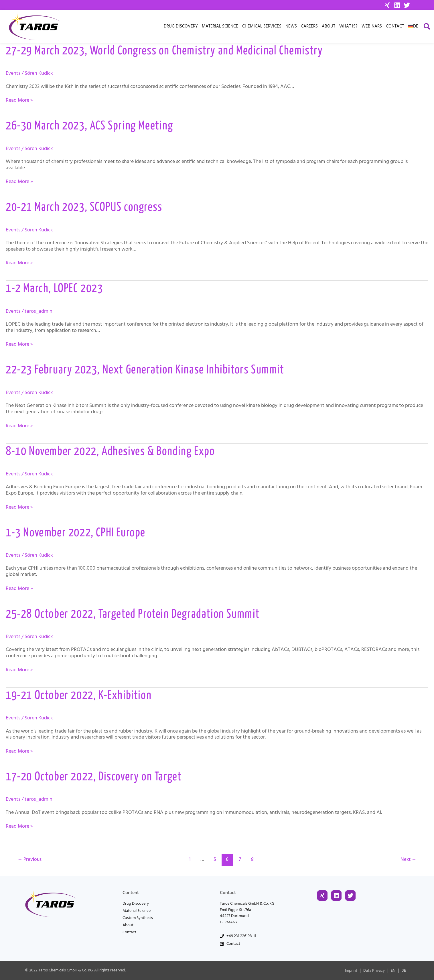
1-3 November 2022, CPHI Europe (76, 533)
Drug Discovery (181, 26)
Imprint (351, 971)
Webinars (372, 26)
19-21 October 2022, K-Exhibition (79, 696)
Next (408, 859)
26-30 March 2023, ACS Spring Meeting (89, 126)
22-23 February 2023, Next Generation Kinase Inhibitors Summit (145, 370)
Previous (30, 859)
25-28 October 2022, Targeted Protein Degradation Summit (133, 614)
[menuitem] (413, 26)
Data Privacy (374, 971)
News (291, 26)
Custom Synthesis (138, 918)
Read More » (19, 100)
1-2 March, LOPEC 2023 (54, 289)
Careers (309, 26)
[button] (427, 26)
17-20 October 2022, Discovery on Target (94, 777)
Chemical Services (262, 26)
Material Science (220, 26)
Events (13, 73)
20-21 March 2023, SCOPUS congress (84, 207)
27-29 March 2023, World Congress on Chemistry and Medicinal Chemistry (164, 51)
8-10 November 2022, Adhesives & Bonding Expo (110, 452)
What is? (348, 26)
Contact (395, 26)
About (329, 26)
